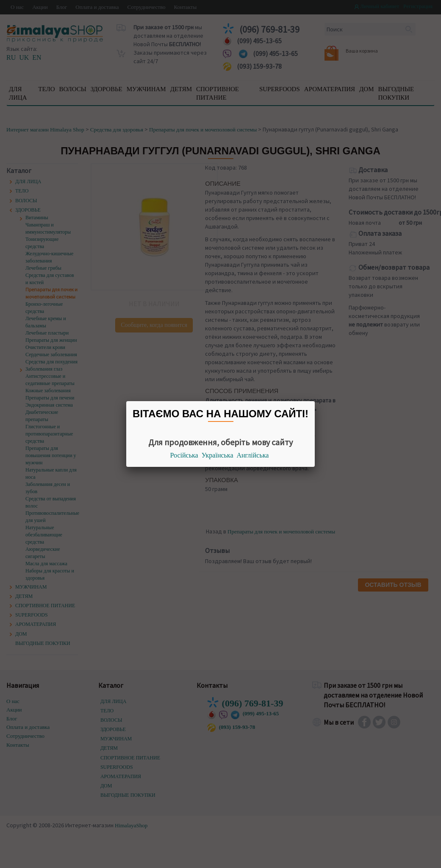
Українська (218, 455)
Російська (184, 455)
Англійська (253, 455)
